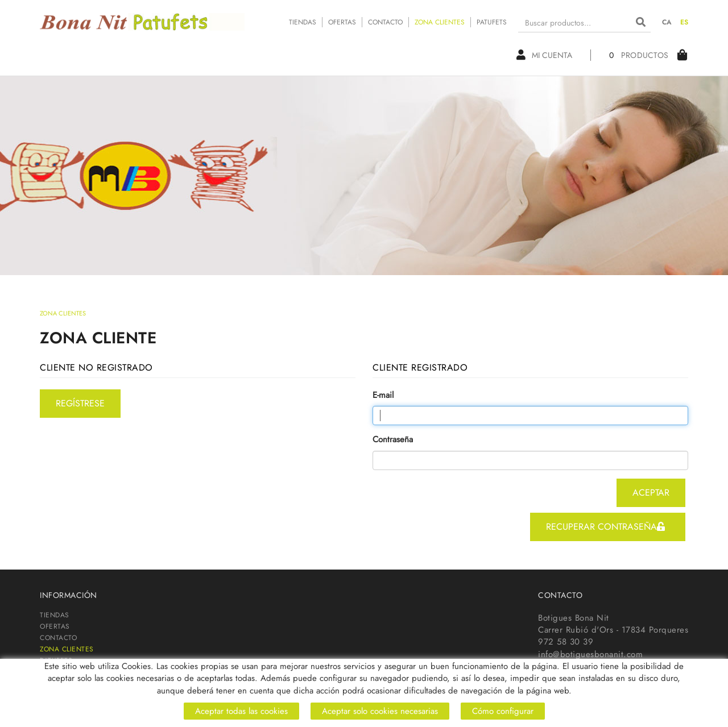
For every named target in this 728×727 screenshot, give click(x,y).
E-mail (383, 395)
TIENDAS (303, 22)
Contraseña (393, 440)
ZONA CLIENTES (440, 22)
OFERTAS (342, 22)
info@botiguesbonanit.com (590, 654)
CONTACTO (385, 22)
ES (684, 22)
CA (667, 22)
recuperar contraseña (605, 527)
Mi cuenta (544, 55)
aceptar (651, 493)
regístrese (80, 403)
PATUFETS (492, 22)
